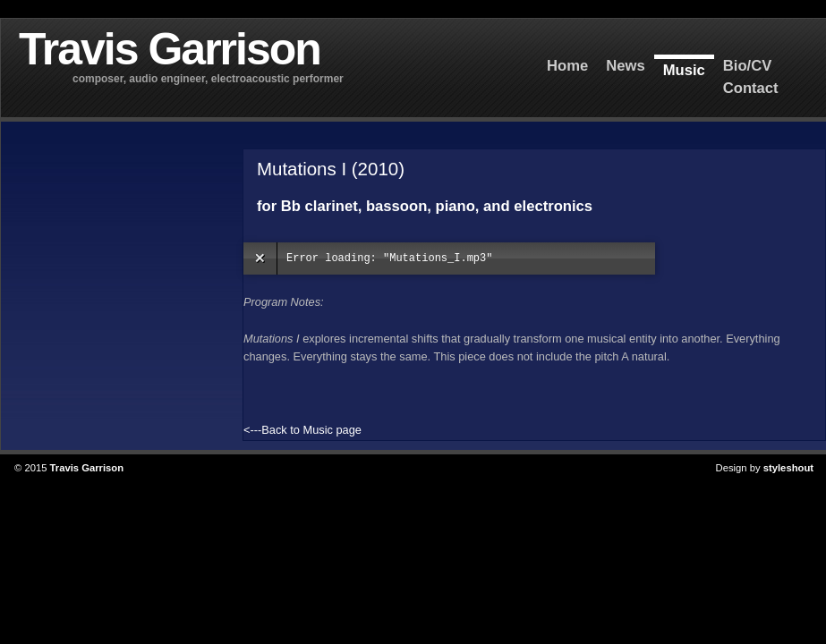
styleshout (788, 468)
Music (684, 70)
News (625, 66)
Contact (751, 88)
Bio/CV (748, 66)
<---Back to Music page (302, 430)
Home (567, 66)
